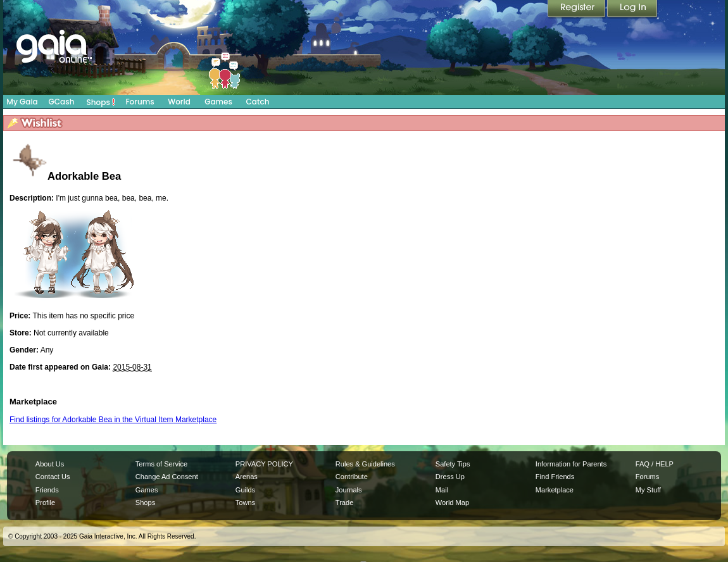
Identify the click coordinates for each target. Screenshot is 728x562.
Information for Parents (571, 464)
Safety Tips (453, 464)
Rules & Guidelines (365, 464)
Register (577, 9)
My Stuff (648, 490)
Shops (101, 102)
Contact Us (53, 477)
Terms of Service (161, 464)
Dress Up (450, 477)
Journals (349, 490)
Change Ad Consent (167, 477)
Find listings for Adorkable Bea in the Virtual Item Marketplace (113, 420)
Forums (140, 102)
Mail (442, 490)
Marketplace (555, 490)
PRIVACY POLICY (264, 464)
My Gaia (22, 102)
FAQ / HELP (655, 464)
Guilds (245, 490)
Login (632, 9)
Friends (47, 490)
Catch (258, 102)
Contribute (352, 477)
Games (218, 102)
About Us (50, 464)
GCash (62, 102)
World (179, 102)
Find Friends (555, 477)
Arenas (247, 477)
